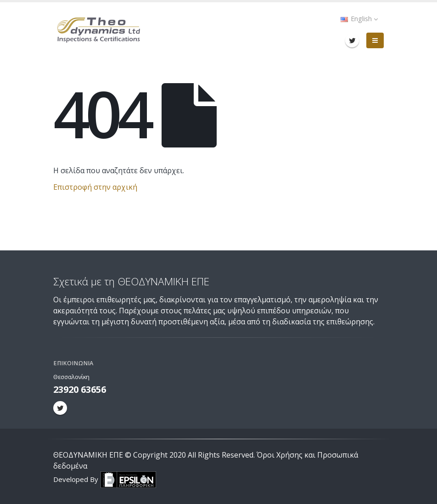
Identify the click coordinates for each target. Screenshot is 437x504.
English (359, 19)
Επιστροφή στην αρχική (95, 187)
